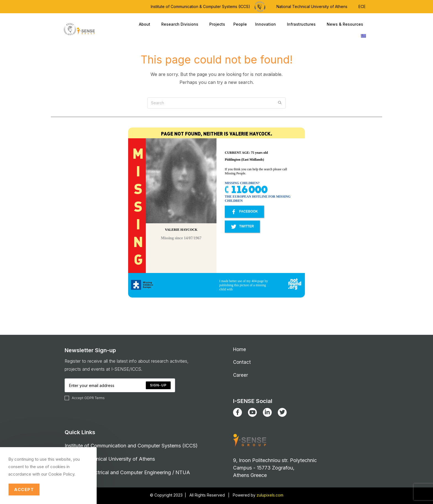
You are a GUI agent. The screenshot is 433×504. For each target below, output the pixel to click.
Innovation (267, 24)
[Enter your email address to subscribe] (120, 385)
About (146, 24)
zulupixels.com (270, 495)
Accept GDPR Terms (85, 398)
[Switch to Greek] (363, 36)
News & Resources (346, 24)
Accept (24, 490)
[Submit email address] (158, 385)
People (240, 24)
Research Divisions (181, 24)
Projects (217, 24)
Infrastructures (303, 24)
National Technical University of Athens (312, 6)
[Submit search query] (280, 103)
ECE (362, 6)
